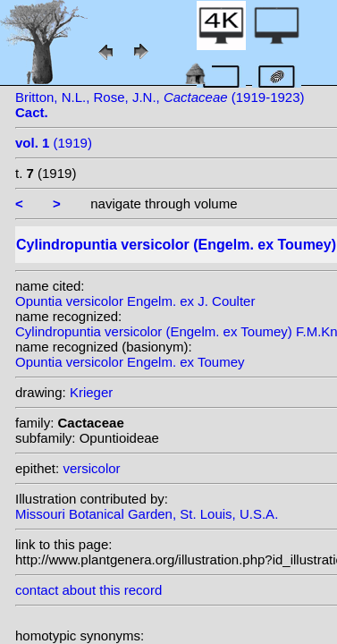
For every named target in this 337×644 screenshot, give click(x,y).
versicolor (91, 468)
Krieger (91, 392)
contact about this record (88, 590)
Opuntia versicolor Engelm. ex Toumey (130, 362)
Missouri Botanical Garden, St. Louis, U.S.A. (147, 514)
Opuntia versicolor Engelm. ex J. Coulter (135, 301)
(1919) (54, 143)
